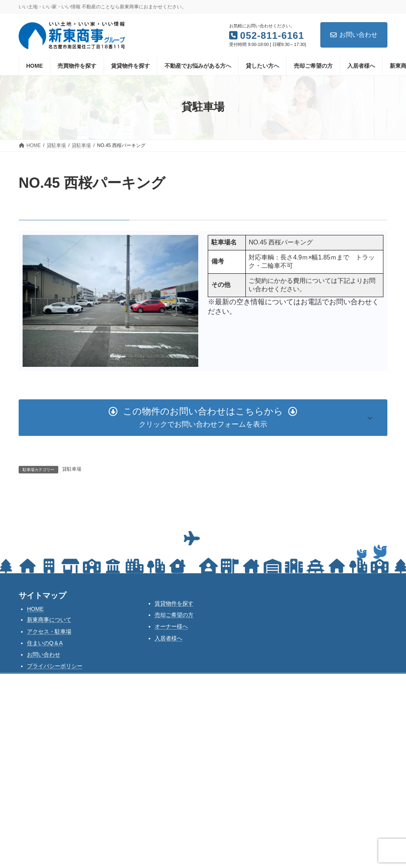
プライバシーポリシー (55, 666)
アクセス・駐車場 (49, 631)
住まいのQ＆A (45, 643)
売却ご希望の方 (174, 615)
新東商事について (49, 620)
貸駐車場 (72, 469)
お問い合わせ (354, 35)
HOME (35, 609)
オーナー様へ (171, 626)
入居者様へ (169, 638)
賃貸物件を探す (174, 603)
